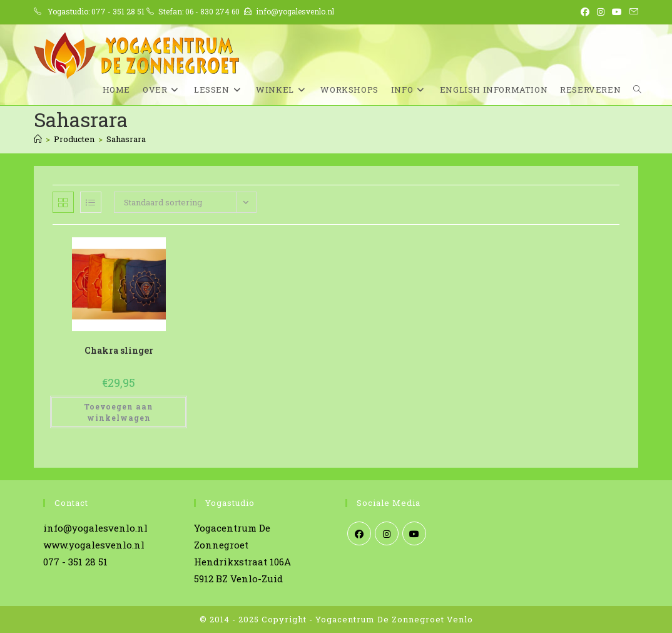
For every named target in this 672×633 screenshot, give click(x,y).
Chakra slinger (119, 350)
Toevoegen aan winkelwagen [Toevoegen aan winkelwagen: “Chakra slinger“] (119, 412)
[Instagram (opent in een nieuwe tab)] (601, 12)
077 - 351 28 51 (118, 11)
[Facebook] (359, 533)
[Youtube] (414, 533)
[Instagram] (387, 533)
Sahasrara (126, 139)
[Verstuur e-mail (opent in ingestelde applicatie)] (632, 12)
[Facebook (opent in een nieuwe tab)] (585, 12)
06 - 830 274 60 (212, 11)
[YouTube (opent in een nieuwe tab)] (617, 12)
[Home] (38, 139)
